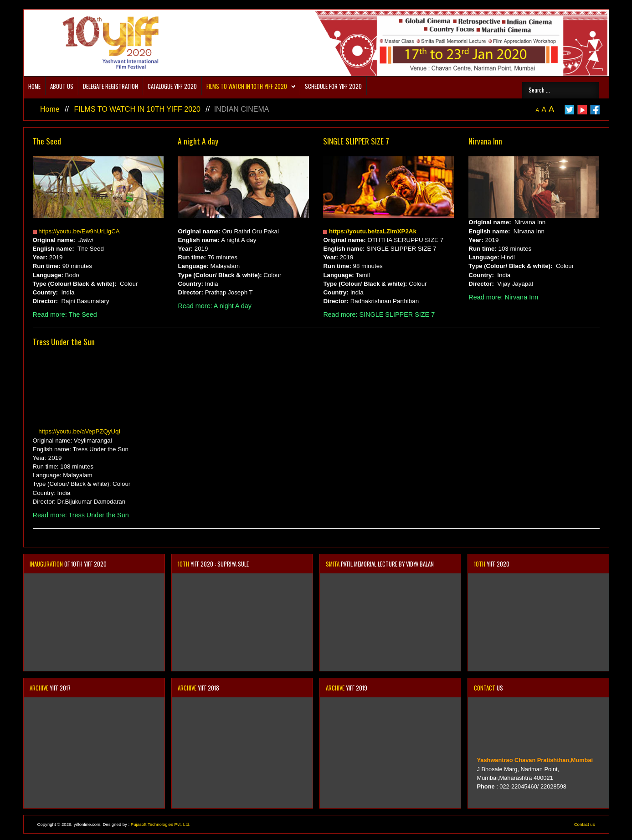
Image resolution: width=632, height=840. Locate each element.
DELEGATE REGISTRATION (110, 86)
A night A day (198, 141)
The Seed (47, 141)
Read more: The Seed (65, 314)
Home (34, 86)
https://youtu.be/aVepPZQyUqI (79, 431)
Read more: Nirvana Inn (503, 297)
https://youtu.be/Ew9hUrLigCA (79, 231)
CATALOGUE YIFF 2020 (172, 86)
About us (62, 86)
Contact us (585, 824)
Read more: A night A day (215, 306)
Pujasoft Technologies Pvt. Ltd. (161, 824)
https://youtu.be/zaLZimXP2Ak (373, 231)
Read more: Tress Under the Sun (81, 515)
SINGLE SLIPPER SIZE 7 (356, 141)
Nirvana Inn (485, 141)
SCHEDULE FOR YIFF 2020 (333, 86)
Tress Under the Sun (64, 341)
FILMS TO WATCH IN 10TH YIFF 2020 (247, 86)
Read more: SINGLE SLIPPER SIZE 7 (379, 314)
